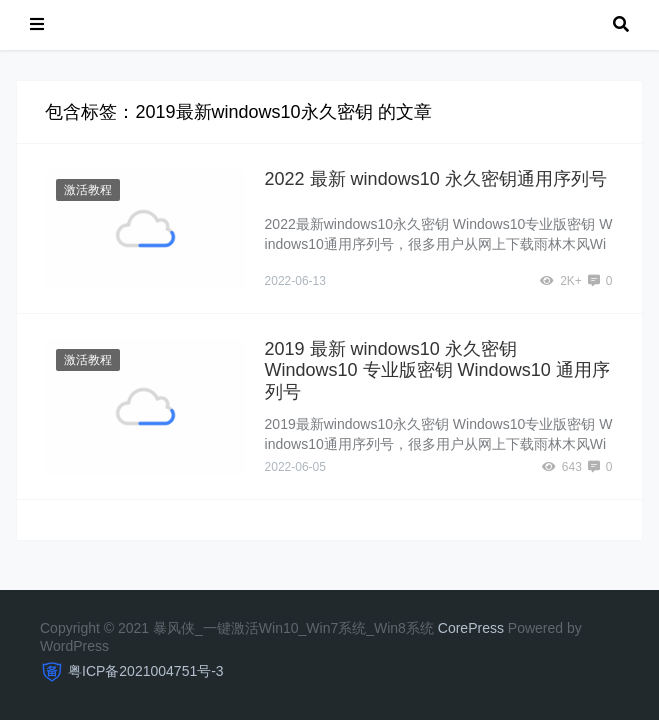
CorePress (471, 628)
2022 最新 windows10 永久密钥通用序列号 (436, 179)
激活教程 (88, 190)
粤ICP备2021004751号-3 (146, 671)
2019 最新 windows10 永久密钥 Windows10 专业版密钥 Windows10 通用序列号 (437, 370)
